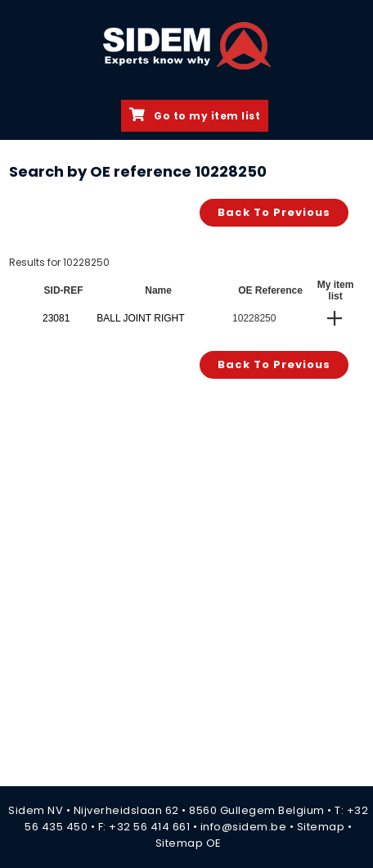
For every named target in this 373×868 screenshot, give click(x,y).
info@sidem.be (244, 827)
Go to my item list (195, 115)
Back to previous (274, 212)
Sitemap (321, 827)
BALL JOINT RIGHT (140, 318)
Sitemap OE (189, 843)
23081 (56, 318)
